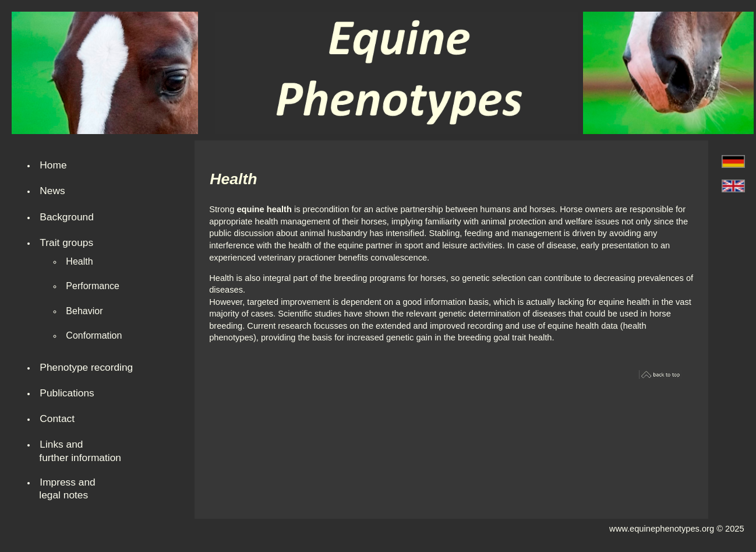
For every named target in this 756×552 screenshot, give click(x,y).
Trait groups (66, 242)
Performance (93, 286)
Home (53, 165)
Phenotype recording (86, 367)
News (52, 191)
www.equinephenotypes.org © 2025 (677, 529)
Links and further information (80, 451)
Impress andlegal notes (67, 488)
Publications (67, 393)
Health (79, 261)
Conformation (94, 335)
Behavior (84, 311)
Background (66, 217)
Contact (57, 419)
